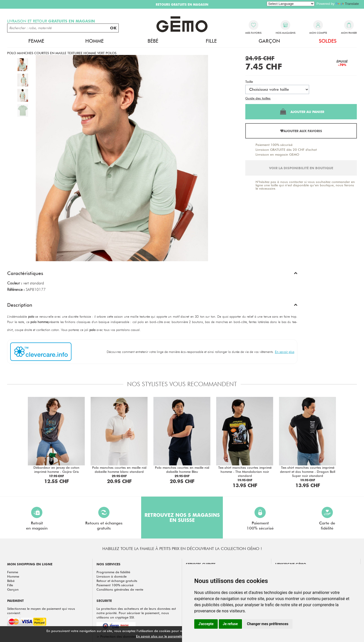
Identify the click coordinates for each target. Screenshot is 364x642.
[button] (152, 274)
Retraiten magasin (37, 519)
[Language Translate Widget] (291, 4)
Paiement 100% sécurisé (274, 145)
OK (113, 28)
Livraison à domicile (112, 576)
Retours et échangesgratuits (104, 519)
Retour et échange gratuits (117, 581)
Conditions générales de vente (120, 589)
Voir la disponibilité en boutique (301, 168)
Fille (211, 41)
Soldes (328, 41)
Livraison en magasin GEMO (277, 154)
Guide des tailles (258, 98)
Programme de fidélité (113, 572)
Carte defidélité (327, 519)
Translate (347, 4)
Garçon (269, 41)
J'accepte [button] (206, 624)
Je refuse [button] (230, 624)
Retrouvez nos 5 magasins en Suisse (182, 518)
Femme (36, 41)
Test (275, 98)
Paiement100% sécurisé (260, 519)
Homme (94, 41)
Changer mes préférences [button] (268, 624)
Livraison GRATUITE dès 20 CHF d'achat (286, 150)
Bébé (153, 41)
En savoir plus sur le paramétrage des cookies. (172, 636)
